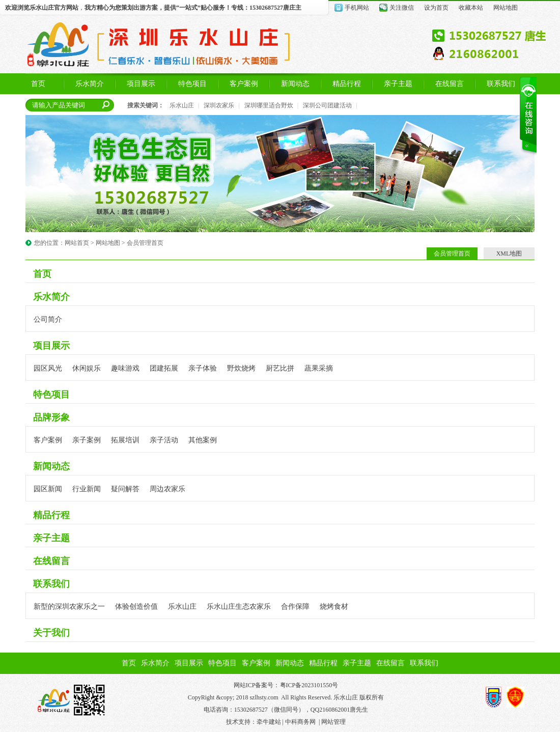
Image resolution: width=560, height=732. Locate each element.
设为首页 (436, 8)
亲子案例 (87, 440)
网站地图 (506, 8)
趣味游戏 (125, 368)
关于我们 (51, 633)
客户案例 (48, 440)
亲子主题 (51, 538)
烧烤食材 (334, 607)
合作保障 (295, 607)
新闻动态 (51, 466)
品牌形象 (51, 417)
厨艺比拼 (280, 368)
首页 (42, 274)
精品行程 (51, 515)
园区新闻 (48, 489)
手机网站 (357, 8)
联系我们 (51, 584)
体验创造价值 (136, 607)
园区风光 (48, 368)
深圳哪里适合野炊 (269, 105)
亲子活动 (164, 440)
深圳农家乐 (219, 105)
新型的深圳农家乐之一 (69, 607)
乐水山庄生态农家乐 (239, 607)
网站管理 (333, 722)
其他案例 (203, 440)
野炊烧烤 (241, 368)
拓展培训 (125, 440)
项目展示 (51, 346)
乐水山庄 (42, 8)
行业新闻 (87, 489)
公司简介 (48, 319)
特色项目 (51, 395)
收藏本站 (471, 8)
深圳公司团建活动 (327, 105)
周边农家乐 (167, 489)
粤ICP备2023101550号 (309, 685)
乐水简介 (51, 297)
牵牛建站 (269, 722)
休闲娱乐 (87, 368)
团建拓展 (164, 368)
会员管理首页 (145, 243)
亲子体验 (203, 368)
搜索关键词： (146, 105)
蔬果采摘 (319, 368)
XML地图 (509, 254)
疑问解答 (125, 489)
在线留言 (51, 561)
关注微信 (402, 8)
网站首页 (77, 243)
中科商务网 (300, 722)
